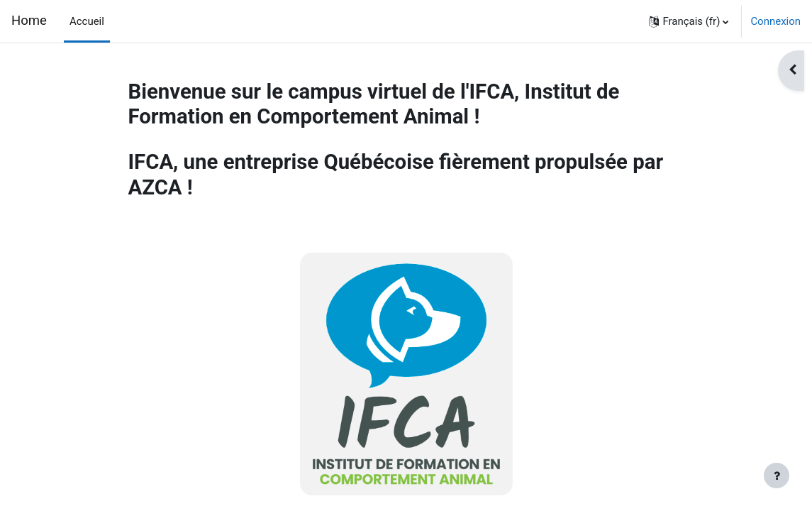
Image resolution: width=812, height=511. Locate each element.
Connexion (775, 21)
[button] (689, 21)
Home (29, 21)
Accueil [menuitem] (87, 21)
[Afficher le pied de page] (777, 476)
